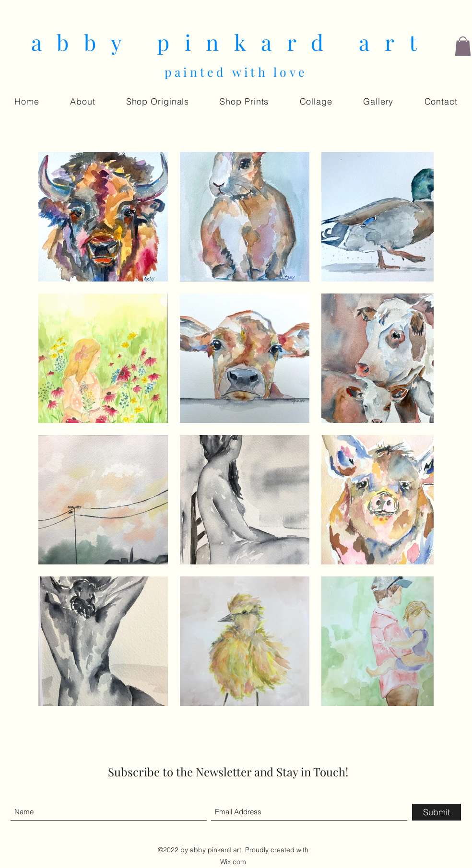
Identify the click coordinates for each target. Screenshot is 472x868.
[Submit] (437, 812)
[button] (463, 46)
